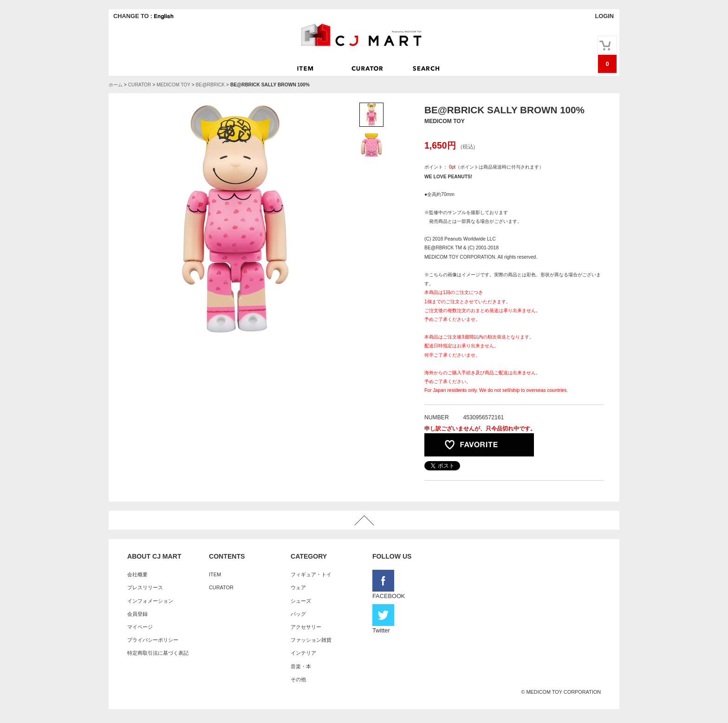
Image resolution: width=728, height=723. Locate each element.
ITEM (215, 574)
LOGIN (604, 16)
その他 (298, 679)
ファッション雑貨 (311, 640)
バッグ (298, 614)
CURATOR (140, 85)
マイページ (140, 627)
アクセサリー (306, 627)
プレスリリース (145, 587)
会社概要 (137, 574)
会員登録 (137, 614)
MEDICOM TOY (173, 85)
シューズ (301, 601)
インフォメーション (150, 601)
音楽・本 (301, 666)
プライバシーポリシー (153, 640)
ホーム (116, 85)
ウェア (298, 587)
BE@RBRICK (210, 85)
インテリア (303, 653)
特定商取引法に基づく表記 (158, 653)
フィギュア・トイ (311, 574)
